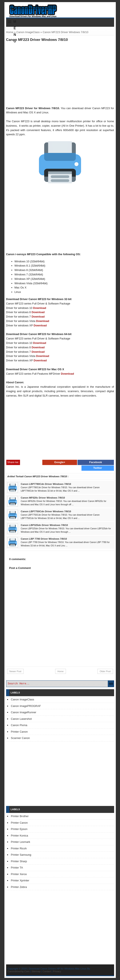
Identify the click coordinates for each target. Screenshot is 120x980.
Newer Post (15, 671)
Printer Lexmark (21, 842)
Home (10, 32)
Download (40, 308)
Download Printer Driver (60, 9)
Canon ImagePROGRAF (26, 706)
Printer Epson (19, 829)
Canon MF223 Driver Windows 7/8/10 (37, 40)
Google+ (60, 462)
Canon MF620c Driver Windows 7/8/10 (43, 498)
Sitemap (36, 971)
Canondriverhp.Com (19, 971)
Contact (47, 971)
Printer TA (17, 868)
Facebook (96, 462)
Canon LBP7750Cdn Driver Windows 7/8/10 (46, 511)
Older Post (105, 671)
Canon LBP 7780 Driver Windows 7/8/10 (44, 539)
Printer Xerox (19, 874)
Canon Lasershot (21, 719)
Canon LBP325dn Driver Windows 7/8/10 (44, 525)
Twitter (98, 468)
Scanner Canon (20, 738)
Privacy (57, 971)
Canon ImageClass (28, 32)
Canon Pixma (19, 725)
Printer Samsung (21, 855)
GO (111, 684)
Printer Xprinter (20, 880)
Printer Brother (20, 816)
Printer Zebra (19, 887)
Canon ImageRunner (24, 712)
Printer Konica (20, 836)
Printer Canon (19, 732)
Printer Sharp (19, 861)
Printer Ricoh (19, 848)
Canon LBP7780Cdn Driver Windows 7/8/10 (46, 484)
